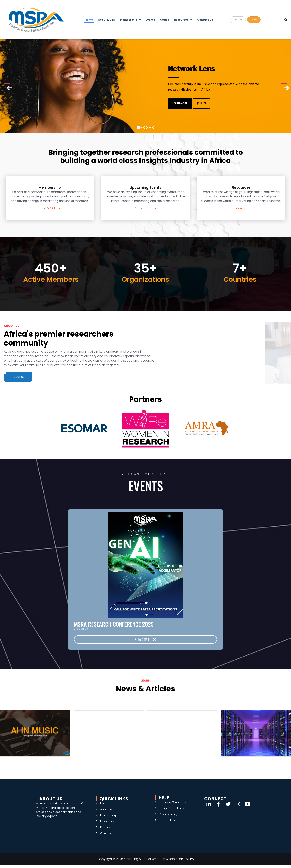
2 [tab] (143, 129)
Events (150, 20)
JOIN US (204, 103)
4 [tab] (152, 129)
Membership (130, 20)
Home (89, 20)
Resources (183, 20)
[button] (130, 20)
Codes (164, 20)
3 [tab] (148, 129)
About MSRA (106, 20)
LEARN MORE (181, 103)
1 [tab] (139, 129)
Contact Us (205, 20)
